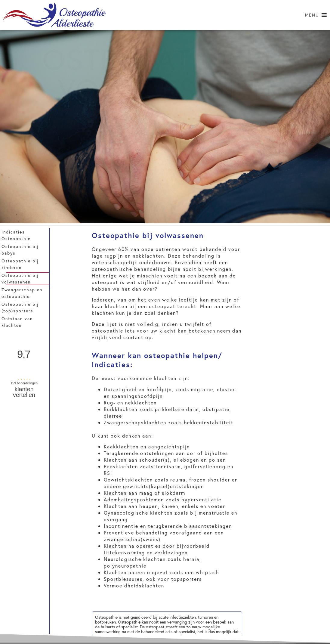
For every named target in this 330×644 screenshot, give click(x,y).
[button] (312, 15)
